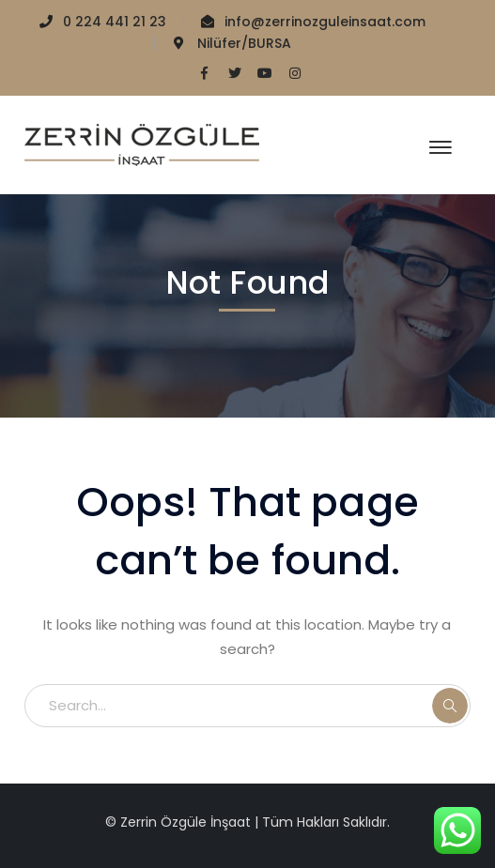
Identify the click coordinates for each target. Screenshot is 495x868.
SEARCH (450, 706)
